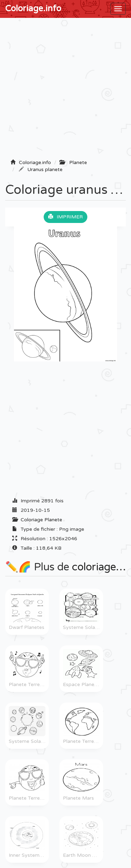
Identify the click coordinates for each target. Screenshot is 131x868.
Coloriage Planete (41, 520)
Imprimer (65, 217)
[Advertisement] (65, 91)
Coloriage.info (33, 9)
